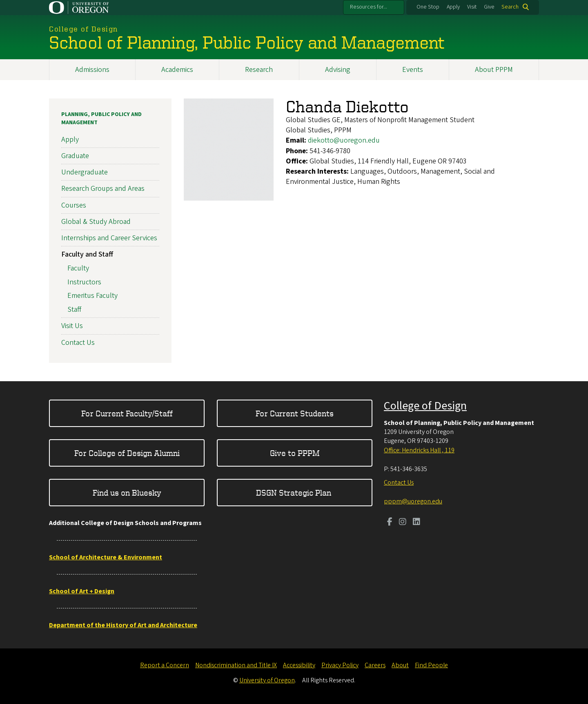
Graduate (75, 156)
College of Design (425, 406)
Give (489, 7)
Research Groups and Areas (103, 189)
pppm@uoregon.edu (413, 501)
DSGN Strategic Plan (295, 493)
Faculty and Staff (87, 254)
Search (510, 7)
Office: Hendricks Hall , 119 (419, 450)
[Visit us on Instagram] (403, 523)
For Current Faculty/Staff (127, 413)
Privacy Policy (340, 665)
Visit (472, 7)
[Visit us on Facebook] (390, 523)
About (400, 665)
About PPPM (494, 70)
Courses (74, 205)
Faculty (78, 268)
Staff (74, 310)
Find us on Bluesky (127, 493)
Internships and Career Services (109, 238)
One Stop (428, 7)
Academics (177, 70)
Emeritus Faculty (92, 296)
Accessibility (299, 665)
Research (259, 70)
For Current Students (295, 413)
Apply (453, 7)
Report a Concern (165, 665)
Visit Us (72, 326)
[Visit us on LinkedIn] (416, 523)
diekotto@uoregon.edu (344, 141)
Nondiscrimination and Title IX (236, 665)
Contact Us (78, 343)
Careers (375, 665)
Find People (431, 665)
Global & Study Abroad (96, 222)
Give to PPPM (295, 453)
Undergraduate (85, 173)
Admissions (92, 70)
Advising (338, 70)
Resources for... (369, 7)
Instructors (84, 282)
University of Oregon (267, 680)
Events (413, 70)
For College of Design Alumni (127, 453)
